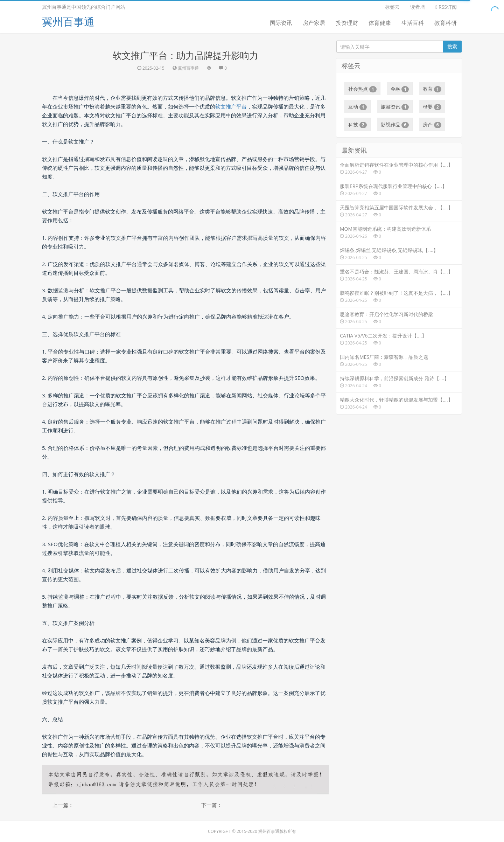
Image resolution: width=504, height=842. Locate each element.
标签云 (392, 7)
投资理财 (347, 23)
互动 (358, 107)
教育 (432, 89)
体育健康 (380, 23)
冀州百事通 (68, 22)
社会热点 (362, 89)
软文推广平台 (231, 106)
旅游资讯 (395, 107)
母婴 (432, 107)
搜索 (452, 46)
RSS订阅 (446, 7)
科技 (358, 125)
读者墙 (418, 7)
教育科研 (446, 23)
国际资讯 (281, 23)
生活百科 (413, 23)
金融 (400, 89)
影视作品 (395, 125)
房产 (432, 125)
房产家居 (314, 23)
